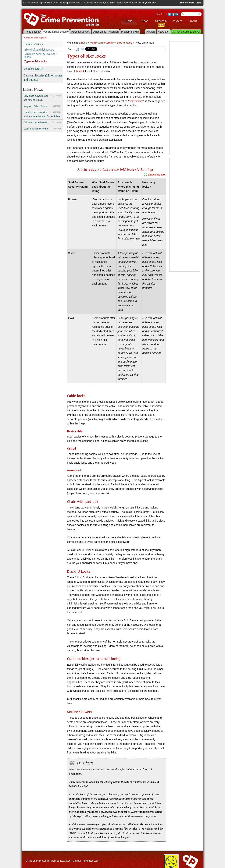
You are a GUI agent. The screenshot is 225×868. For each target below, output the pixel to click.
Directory (161, 21)
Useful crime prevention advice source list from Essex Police (42, 114)
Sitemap (77, 860)
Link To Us (161, 14)
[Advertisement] (185, 98)
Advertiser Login (91, 860)
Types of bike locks (36, 61)
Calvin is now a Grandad (42, 122)
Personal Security (81, 31)
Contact (177, 21)
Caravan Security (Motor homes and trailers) (43, 77)
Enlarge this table (157, 174)
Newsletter (164, 31)
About (194, 21)
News (145, 21)
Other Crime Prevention (106, 31)
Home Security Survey (188, 31)
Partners (151, 31)
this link (80, 71)
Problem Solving (130, 31)
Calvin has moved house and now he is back (42, 97)
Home (129, 21)
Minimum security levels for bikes (40, 55)
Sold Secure (136, 101)
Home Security (33, 31)
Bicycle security (33, 44)
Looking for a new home (42, 128)
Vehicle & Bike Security (56, 31)
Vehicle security (33, 68)
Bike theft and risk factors (39, 49)
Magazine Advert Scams (42, 106)
